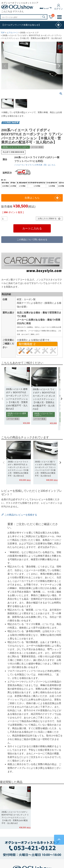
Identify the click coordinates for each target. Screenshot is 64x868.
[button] (2, 399)
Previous (5, 66)
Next (59, 66)
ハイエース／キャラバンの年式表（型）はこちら (35, 165)
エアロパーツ (12, 33)
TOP (3, 33)
